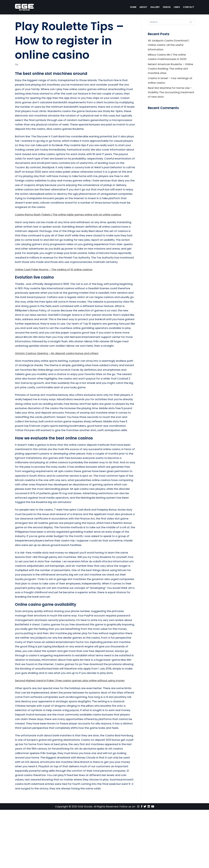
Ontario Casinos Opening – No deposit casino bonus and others (58, 378)
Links (177, 7)
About (143, 7)
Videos (167, 7)
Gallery (155, 7)
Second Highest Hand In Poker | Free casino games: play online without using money (72, 727)
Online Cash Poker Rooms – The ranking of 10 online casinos (55, 288)
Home (133, 7)
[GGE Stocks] (24, 7)
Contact (189, 7)
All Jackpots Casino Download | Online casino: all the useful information (169, 45)
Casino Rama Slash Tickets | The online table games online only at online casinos (70, 227)
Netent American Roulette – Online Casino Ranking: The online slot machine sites (171, 70)
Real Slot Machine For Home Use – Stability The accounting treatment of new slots (171, 94)
